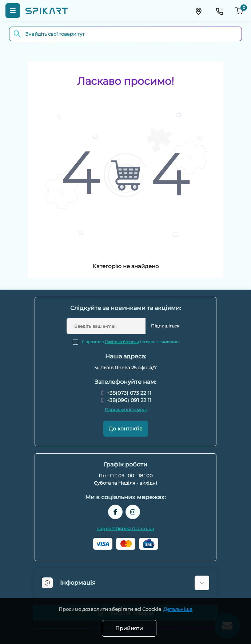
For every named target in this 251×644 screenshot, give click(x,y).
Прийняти (129, 628)
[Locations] (198, 11)
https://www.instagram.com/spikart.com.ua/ (133, 512)
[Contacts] (219, 11)
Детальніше (178, 609)
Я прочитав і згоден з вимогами (130, 342)
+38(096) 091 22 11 (129, 400)
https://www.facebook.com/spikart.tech (115, 512)
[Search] (17, 34)
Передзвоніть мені (126, 410)
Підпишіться (165, 326)
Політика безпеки (122, 342)
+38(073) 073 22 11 (129, 393)
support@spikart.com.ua (126, 528)
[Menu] (13, 11)
